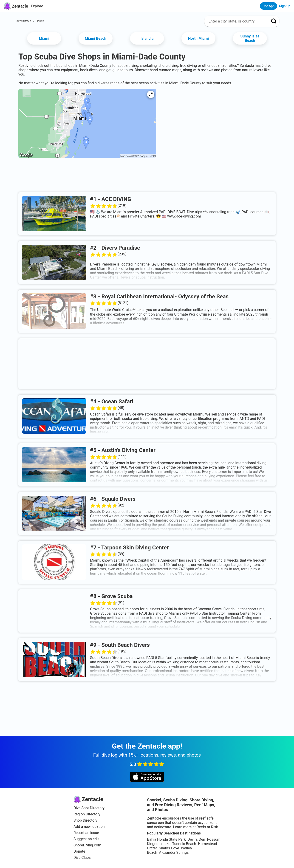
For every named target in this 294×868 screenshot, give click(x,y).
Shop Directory (85, 820)
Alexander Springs (174, 852)
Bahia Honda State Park (166, 839)
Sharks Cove (169, 848)
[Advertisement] (147, 176)
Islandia (147, 38)
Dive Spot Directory (89, 808)
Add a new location (89, 827)
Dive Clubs (82, 858)
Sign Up (285, 6)
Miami (44, 38)
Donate (79, 851)
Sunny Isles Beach (250, 38)
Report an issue (86, 833)
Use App (269, 6)
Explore (37, 6)
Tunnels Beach (184, 844)
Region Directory (87, 814)
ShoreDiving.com (87, 845)
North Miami (198, 38)
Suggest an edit (86, 839)
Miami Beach (96, 38)
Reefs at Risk (207, 827)
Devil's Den (196, 839)
